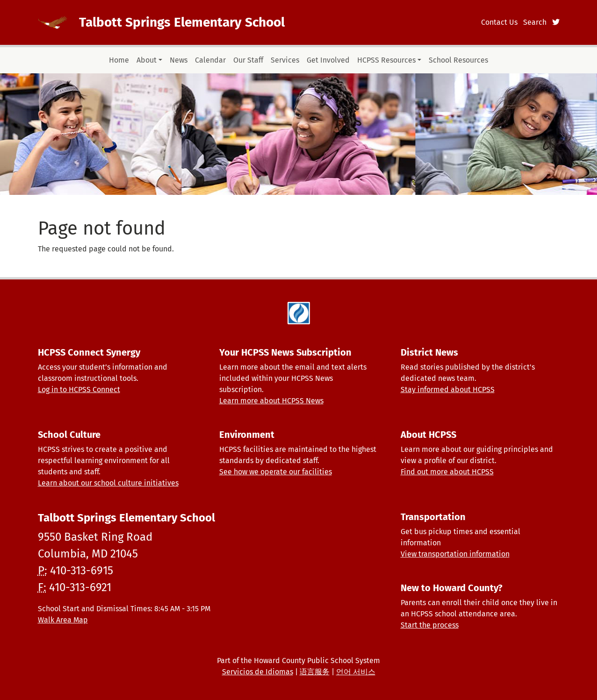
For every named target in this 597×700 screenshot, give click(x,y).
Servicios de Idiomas (258, 672)
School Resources (458, 60)
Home (119, 60)
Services (285, 60)
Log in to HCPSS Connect (79, 389)
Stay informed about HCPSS (448, 389)
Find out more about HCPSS (447, 472)
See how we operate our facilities (276, 472)
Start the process (430, 625)
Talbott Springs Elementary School (182, 22)
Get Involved (328, 60)
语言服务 (315, 672)
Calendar (210, 60)
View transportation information (455, 554)
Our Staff (248, 60)
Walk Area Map (63, 620)
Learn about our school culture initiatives (108, 483)
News (179, 60)
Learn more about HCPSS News (271, 401)
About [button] (147, 60)
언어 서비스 (356, 672)
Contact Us (499, 22)
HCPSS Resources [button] (386, 60)
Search (535, 22)
